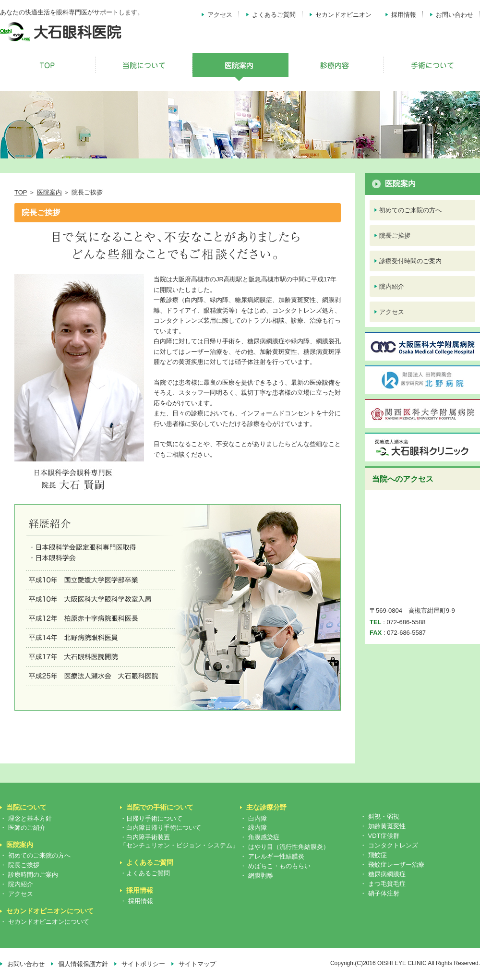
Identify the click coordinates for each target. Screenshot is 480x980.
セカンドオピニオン (343, 15)
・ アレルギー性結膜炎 (272, 856)
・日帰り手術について (151, 818)
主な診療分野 (266, 807)
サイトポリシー (143, 964)
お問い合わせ (455, 15)
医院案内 (49, 192)
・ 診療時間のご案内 (29, 875)
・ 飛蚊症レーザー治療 (392, 865)
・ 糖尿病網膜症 (383, 874)
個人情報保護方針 (83, 964)
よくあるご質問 (274, 15)
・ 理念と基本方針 (26, 818)
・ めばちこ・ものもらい (275, 866)
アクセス (220, 15)
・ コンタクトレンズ (389, 845)
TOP (21, 192)
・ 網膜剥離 (257, 876)
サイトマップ (197, 964)
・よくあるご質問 (145, 873)
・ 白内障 (253, 818)
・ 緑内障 (253, 828)
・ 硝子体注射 (380, 893)
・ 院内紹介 (17, 884)
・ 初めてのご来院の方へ (35, 855)
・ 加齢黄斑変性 (383, 826)
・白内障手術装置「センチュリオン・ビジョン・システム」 (179, 841)
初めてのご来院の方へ (410, 210)
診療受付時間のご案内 (410, 261)
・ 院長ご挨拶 (20, 865)
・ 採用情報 (137, 901)
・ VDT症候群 (380, 836)
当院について (26, 807)
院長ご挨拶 (395, 236)
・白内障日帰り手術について (161, 828)
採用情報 (404, 15)
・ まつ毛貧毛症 (383, 884)
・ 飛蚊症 (373, 855)
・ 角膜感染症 (260, 837)
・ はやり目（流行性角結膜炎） (285, 847)
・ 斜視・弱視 (380, 817)
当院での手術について (160, 807)
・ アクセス (17, 894)
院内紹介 (392, 286)
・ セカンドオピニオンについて (45, 922)
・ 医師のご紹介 (23, 828)
